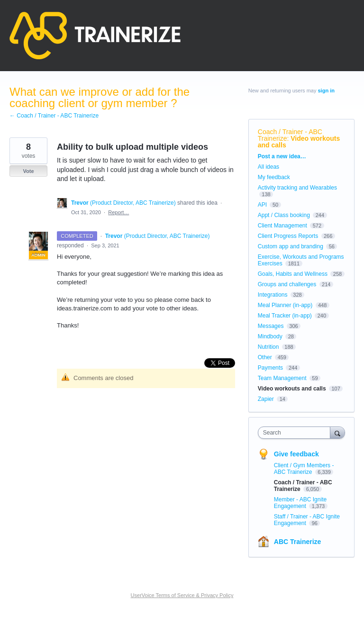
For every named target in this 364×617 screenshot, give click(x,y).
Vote (28, 171)
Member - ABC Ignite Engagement (300, 503)
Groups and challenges (287, 284)
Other (265, 357)
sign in (326, 91)
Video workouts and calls (299, 142)
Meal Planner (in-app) (285, 305)
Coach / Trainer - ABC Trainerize (290, 135)
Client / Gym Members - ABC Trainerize (304, 469)
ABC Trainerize (298, 542)
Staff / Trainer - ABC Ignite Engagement (307, 520)
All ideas (268, 167)
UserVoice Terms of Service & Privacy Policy (182, 595)
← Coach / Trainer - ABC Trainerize (54, 116)
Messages (271, 326)
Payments (270, 368)
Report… (118, 212)
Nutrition (268, 347)
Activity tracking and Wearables (297, 188)
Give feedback (296, 454)
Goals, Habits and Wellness (293, 274)
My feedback (274, 177)
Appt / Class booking (284, 215)
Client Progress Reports (288, 236)
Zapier (266, 399)
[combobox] (296, 433)
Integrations (273, 295)
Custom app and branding (291, 246)
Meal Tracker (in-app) (285, 316)
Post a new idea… (282, 156)
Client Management (282, 226)
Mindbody (270, 336)
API (262, 205)
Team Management (282, 378)
